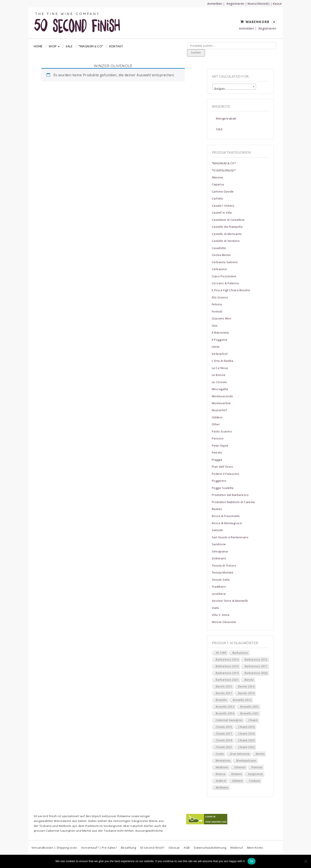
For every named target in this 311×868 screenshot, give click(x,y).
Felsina (217, 304)
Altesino (218, 177)
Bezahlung (128, 848)
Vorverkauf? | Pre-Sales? (99, 848)
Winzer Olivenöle (224, 622)
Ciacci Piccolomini (224, 276)
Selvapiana (220, 551)
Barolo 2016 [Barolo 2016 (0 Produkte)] (246, 686)
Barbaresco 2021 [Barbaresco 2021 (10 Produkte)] (227, 680)
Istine (216, 347)
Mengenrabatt (226, 118)
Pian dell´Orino (222, 467)
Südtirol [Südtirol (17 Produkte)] (221, 781)
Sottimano (219, 558)
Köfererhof (220, 354)
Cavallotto (219, 248)
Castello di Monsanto (227, 234)
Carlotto (217, 198)
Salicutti (217, 530)
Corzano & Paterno (225, 283)
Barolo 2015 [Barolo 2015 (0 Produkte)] (224, 686)
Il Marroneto (221, 333)
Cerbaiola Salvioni (225, 262)
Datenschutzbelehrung (210, 848)
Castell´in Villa (222, 213)
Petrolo (217, 452)
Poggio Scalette (223, 488)
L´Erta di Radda (222, 361)
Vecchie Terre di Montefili (230, 601)
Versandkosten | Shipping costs (54, 848)
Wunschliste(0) (258, 4)
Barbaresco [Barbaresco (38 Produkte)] (240, 653)
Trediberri (219, 587)
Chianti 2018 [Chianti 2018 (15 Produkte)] (246, 734)
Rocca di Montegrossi (227, 523)
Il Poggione (220, 340)
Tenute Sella (221, 580)
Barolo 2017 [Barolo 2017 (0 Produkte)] (224, 693)
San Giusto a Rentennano (230, 537)
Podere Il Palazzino (226, 474)
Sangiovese (140, 821)
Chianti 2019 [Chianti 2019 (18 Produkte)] (224, 740)
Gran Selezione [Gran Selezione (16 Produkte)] (240, 754)
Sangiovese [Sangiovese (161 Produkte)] (255, 774)
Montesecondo (222, 396)
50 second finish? (152, 848)
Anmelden (215, 4)
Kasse (277, 4)
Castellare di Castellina (228, 220)
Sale (69, 46)
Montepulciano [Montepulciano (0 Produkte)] (246, 761)
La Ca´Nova (220, 368)
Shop (54, 46)
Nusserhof (219, 410)
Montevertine (221, 403)
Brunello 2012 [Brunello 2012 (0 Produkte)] (242, 700)
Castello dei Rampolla (227, 227)
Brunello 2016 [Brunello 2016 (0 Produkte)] (225, 713)
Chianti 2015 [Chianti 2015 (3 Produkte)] (224, 727)
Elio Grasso (220, 297)
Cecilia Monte (221, 255)
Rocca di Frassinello (226, 516)
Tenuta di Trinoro (224, 565)
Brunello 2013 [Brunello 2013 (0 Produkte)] (225, 707)
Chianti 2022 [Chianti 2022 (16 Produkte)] (246, 747)
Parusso (218, 438)
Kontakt (116, 46)
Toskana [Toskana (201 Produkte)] (254, 781)
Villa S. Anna (221, 615)
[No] (306, 861)
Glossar (174, 848)
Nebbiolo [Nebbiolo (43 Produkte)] (222, 767)
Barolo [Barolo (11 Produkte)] (249, 680)
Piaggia (217, 460)
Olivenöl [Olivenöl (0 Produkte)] (240, 767)
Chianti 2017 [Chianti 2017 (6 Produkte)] (224, 734)
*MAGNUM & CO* (91, 46)
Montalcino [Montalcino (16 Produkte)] (223, 761)
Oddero (217, 417)
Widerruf (237, 848)
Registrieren (235, 4)
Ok (252, 861)
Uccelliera (219, 594)
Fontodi (217, 311)
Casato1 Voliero (223, 206)
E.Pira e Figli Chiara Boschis (231, 290)
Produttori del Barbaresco (230, 495)
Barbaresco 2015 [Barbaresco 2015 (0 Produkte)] (256, 659)
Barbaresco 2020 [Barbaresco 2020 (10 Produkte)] (256, 673)
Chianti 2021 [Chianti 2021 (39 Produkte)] (224, 747)
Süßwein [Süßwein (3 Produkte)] (237, 781)
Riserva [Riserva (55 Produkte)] (221, 774)
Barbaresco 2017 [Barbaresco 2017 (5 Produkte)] (256, 666)
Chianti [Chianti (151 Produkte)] (253, 720)
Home (38, 46)
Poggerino (219, 481)
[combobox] (234, 87)
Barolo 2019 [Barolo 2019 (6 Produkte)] (246, 693)
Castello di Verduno (226, 241)
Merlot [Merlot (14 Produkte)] (260, 754)
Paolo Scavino (222, 431)
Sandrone (219, 544)
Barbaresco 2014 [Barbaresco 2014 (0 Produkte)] (227, 659)
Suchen (196, 52)
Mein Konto (255, 848)
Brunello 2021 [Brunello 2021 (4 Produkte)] (250, 713)
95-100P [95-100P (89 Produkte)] (221, 653)
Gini (215, 326)
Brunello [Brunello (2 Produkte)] (221, 700)
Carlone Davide (223, 191)
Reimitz (217, 509)
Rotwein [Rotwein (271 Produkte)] (237, 774)
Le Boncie (219, 375)
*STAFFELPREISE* (224, 170)
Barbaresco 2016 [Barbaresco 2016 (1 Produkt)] (227, 666)
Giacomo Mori (222, 318)
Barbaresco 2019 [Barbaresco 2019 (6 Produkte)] (227, 673)
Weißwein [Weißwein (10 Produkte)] (222, 787)
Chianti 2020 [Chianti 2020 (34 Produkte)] (246, 740)
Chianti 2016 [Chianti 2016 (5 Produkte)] (246, 727)
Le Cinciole (219, 382)
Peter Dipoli (220, 446)
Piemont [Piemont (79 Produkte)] (257, 767)
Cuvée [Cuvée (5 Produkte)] (220, 754)
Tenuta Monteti (223, 572)
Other (216, 424)
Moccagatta (220, 389)
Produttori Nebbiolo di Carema (233, 502)
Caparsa (218, 184)
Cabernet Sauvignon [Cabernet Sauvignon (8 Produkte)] (229, 720)
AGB (187, 848)
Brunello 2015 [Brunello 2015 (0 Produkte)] (250, 707)
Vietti (215, 608)
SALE (219, 129)
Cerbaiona (219, 269)
